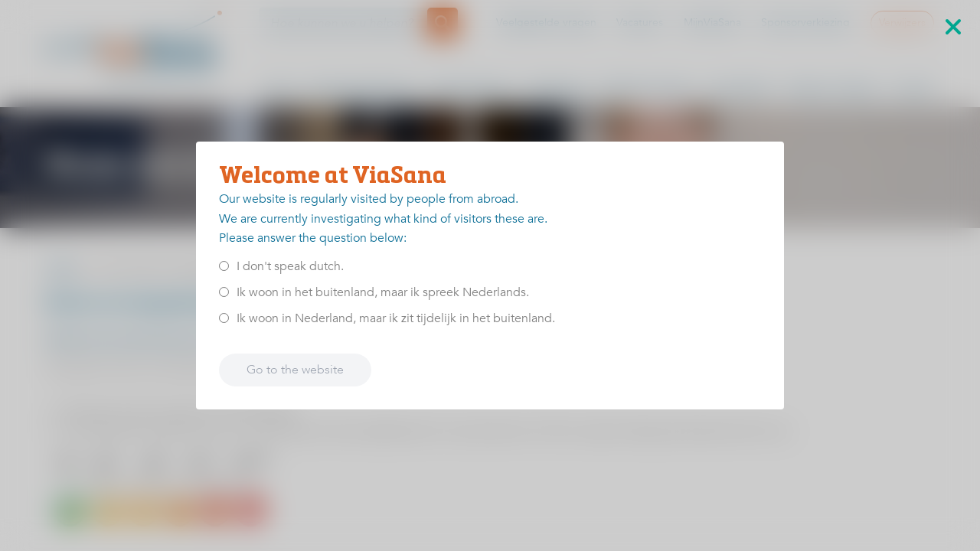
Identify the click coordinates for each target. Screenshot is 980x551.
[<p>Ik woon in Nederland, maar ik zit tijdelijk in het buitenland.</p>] (224, 318)
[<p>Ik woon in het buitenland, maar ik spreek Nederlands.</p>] (224, 292)
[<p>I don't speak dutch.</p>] (224, 266)
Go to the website (295, 370)
